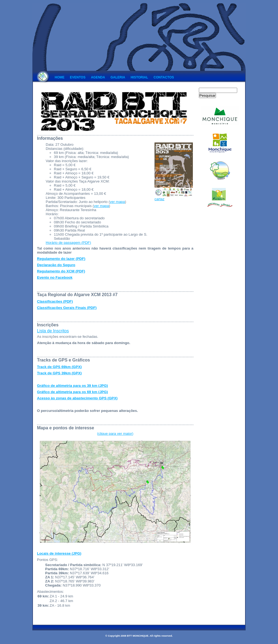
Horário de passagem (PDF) (68, 243)
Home (60, 77)
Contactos (164, 77)
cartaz (174, 197)
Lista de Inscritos (53, 331)
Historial (139, 77)
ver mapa (118, 202)
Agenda (98, 77)
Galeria (118, 77)
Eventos (78, 77)
